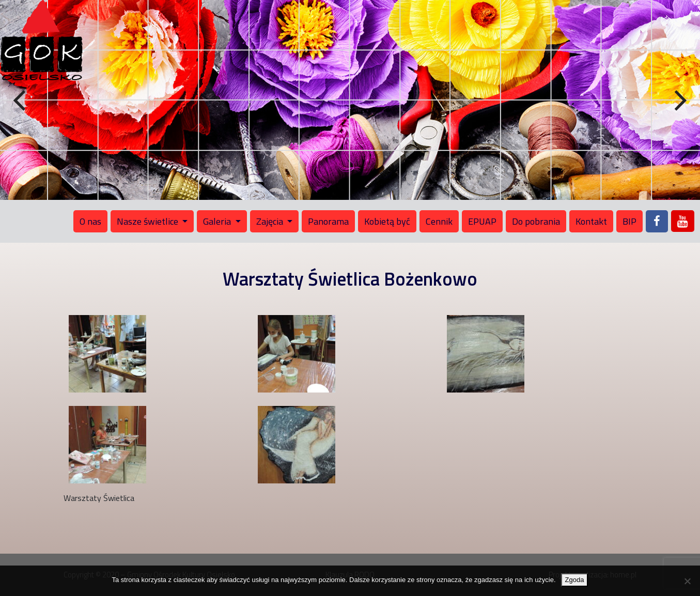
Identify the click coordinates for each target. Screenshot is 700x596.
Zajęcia (271, 221)
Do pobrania (536, 221)
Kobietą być (387, 221)
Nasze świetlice (149, 221)
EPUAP (482, 221)
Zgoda (575, 580)
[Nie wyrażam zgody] (687, 581)
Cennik (439, 221)
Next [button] (679, 101)
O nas (90, 221)
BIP (629, 221)
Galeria (218, 221)
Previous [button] (21, 101)
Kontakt (591, 221)
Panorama (328, 221)
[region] (350, 100)
